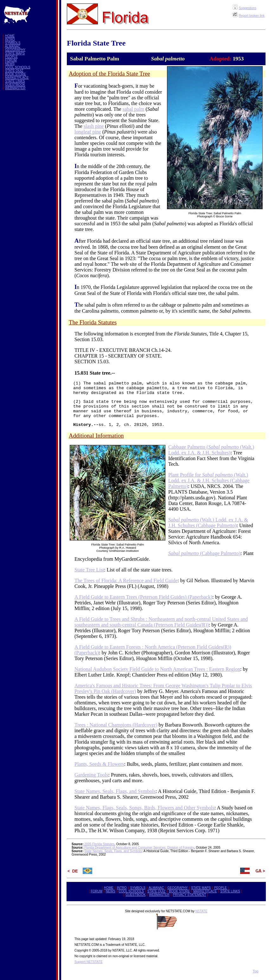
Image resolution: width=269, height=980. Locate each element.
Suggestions (248, 8)
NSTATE (201, 911)
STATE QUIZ (14, 71)
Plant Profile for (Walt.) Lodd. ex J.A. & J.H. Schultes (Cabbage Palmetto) (209, 481)
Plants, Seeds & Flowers (99, 764)
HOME (10, 36)
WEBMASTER (15, 88)
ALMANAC (12, 46)
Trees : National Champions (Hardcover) (116, 725)
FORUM (11, 60)
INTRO (10, 39)
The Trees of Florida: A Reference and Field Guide (126, 581)
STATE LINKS (15, 81)
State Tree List (89, 570)
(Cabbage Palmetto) (204, 553)
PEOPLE (11, 57)
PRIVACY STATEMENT (190, 895)
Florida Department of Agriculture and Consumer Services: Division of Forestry (139, 848)
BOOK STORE (16, 74)
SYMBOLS (13, 43)
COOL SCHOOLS (18, 67)
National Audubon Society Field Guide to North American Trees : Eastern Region (157, 669)
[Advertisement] (28, 190)
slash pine (94, 126)
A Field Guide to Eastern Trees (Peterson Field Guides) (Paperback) (143, 597)
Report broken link (252, 16)
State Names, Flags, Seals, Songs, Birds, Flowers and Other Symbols (144, 808)
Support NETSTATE (89, 962)
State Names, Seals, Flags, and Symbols (115, 791)
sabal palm (134, 109)
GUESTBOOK (15, 85)
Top (256, 971)
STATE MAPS (15, 53)
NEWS (10, 64)
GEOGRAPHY (15, 50)
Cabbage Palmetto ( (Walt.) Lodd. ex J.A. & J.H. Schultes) (211, 450)
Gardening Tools (91, 775)
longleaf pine (88, 132)
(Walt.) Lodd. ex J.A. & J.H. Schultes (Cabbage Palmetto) (208, 523)
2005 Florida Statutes (99, 844)
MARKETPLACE (17, 78)
